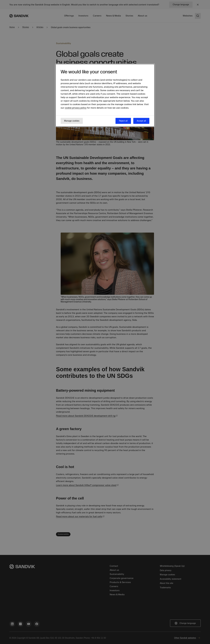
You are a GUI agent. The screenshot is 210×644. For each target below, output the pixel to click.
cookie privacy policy (76, 108)
